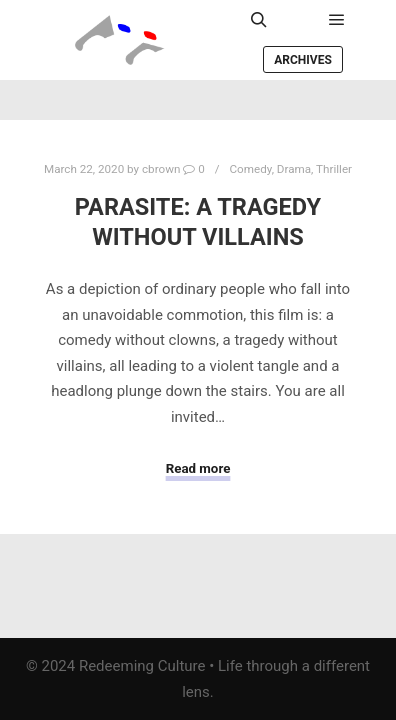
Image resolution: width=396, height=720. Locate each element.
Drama (294, 169)
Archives (303, 60)
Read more (198, 468)
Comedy (251, 169)
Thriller (334, 169)
